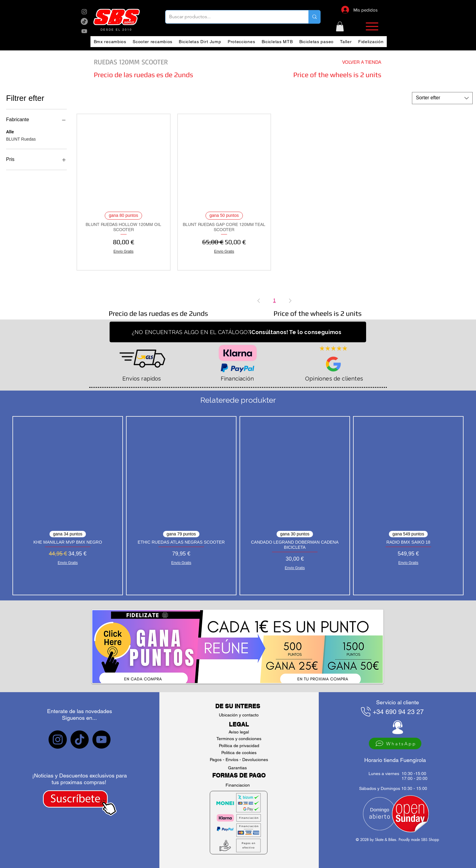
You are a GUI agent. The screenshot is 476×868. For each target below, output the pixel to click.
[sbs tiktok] (80, 740)
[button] (340, 26)
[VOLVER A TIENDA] (351, 62)
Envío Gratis (124, 251)
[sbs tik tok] (84, 21)
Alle (10, 131)
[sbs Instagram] (84, 12)
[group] (238, 506)
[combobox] (442, 98)
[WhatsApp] (395, 743)
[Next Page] (290, 301)
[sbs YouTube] (84, 31)
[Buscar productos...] (232, 17)
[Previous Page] (259, 301)
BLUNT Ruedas (21, 139)
